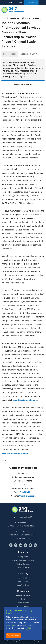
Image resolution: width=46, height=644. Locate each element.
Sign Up (12, 2)
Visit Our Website (27, 496)
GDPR (29, 628)
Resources (23, 591)
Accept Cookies (14, 635)
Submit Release (31, 2)
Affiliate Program (23, 568)
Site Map (36, 641)
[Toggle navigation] (42, 10)
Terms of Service (25, 641)
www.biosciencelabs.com (25, 400)
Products (23, 552)
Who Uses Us (23, 582)
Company (23, 574)
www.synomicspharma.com (15, 453)
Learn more (11, 625)
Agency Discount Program (23, 560)
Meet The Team (23, 585)
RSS (23, 599)
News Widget (23, 603)
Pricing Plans (23, 557)
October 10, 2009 (29, 54)
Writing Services (23, 564)
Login (20, 2)
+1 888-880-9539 (25, 517)
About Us (23, 578)
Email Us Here (26, 492)
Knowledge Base (23, 596)
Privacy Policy (12, 641)
